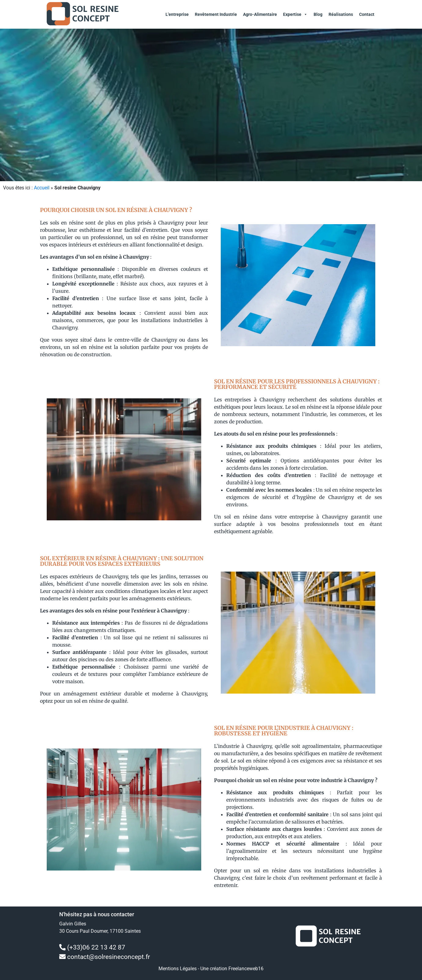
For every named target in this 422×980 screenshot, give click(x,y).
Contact (367, 14)
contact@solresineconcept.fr (109, 957)
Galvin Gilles (73, 924)
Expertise (295, 14)
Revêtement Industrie (216, 14)
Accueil (42, 188)
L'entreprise (177, 14)
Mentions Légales (178, 969)
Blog (318, 14)
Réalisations (341, 14)
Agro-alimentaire (260, 14)
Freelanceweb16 (246, 969)
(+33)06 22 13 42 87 (96, 947)
